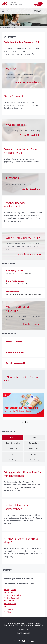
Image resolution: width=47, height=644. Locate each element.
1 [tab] (23, 422)
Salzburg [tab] (13, 460)
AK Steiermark (10, 604)
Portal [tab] (13, 437)
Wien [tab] (34, 437)
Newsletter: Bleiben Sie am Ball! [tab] (21, 379)
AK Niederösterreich (12, 595)
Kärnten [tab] (34, 454)
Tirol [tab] (13, 454)
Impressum (23, 630)
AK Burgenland (10, 590)
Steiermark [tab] (13, 449)
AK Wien (7, 612)
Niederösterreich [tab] (13, 443)
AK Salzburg (9, 601)
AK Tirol (7, 606)
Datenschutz (24, 633)
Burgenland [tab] (34, 443)
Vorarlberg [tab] (34, 460)
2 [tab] (25, 422)
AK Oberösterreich (12, 598)
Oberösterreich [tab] (34, 449)
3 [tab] (28, 422)
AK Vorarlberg (10, 609)
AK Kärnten (9, 592)
